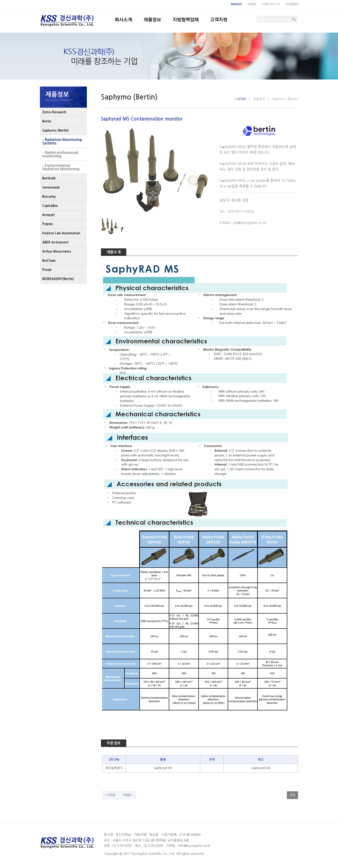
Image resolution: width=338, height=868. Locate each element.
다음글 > (128, 795)
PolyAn (48, 224)
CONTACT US (271, 4)
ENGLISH (236, 4)
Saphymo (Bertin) (56, 130)
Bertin (47, 121)
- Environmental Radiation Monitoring (61, 167)
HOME (252, 4)
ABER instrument (55, 242)
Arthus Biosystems (57, 251)
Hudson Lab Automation (61, 233)
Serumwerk (51, 187)
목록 (292, 795)
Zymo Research (54, 112)
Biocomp (49, 197)
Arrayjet (48, 215)
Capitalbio (50, 206)
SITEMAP (292, 4)
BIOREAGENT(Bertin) (58, 279)
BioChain (49, 261)
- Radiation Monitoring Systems (62, 141)
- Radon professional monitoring (60, 154)
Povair (47, 270)
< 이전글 (110, 795)
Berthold (49, 178)
